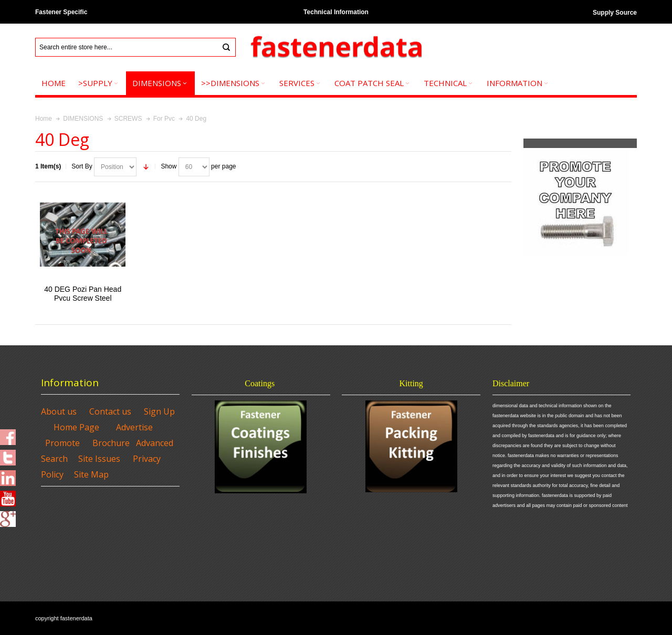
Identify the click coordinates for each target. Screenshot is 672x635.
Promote (62, 443)
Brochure (111, 443)
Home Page (76, 427)
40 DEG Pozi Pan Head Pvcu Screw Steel (83, 294)
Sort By (82, 166)
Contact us (110, 411)
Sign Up (159, 411)
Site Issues (99, 459)
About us (59, 411)
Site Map (91, 474)
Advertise (134, 427)
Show (169, 166)
